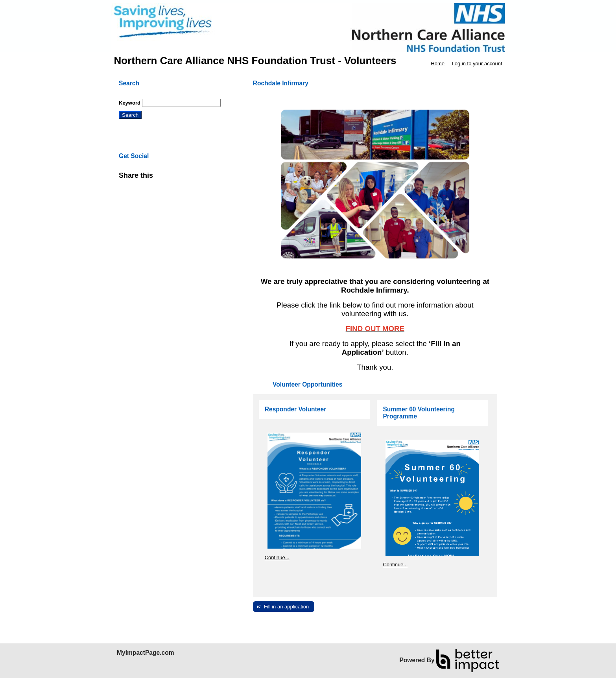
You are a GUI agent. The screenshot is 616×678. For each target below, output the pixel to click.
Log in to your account (477, 64)
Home (438, 64)
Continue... (277, 557)
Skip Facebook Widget (179, 179)
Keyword (130, 103)
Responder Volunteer (296, 409)
